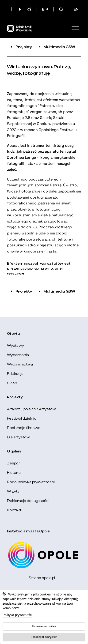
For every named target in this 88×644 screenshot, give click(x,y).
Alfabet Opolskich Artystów (31, 409)
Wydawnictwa (20, 364)
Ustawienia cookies (44, 626)
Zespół (13, 463)
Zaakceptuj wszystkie (44, 637)
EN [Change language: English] (76, 9)
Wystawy (15, 346)
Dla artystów (18, 437)
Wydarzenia (18, 355)
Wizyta (13, 491)
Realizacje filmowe (24, 428)
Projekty (21, 47)
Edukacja (15, 374)
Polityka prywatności (17, 615)
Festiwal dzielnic (22, 418)
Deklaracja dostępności (28, 501)
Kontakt (14, 510)
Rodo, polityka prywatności (31, 482)
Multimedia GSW (56, 47)
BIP (45, 9)
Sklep (12, 383)
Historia (14, 473)
